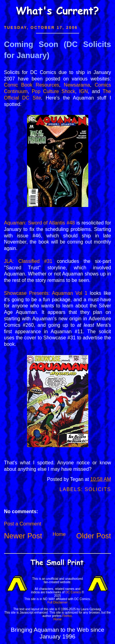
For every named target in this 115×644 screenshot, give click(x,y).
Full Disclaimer (58, 602)
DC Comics (73, 592)
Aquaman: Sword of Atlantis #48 (39, 223)
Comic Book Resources (32, 85)
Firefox (67, 616)
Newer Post (23, 536)
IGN (83, 91)
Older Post (94, 536)
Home (59, 534)
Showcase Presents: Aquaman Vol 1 (46, 293)
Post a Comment (23, 524)
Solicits (98, 489)
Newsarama (77, 85)
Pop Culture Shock (53, 91)
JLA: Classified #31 (28, 261)
